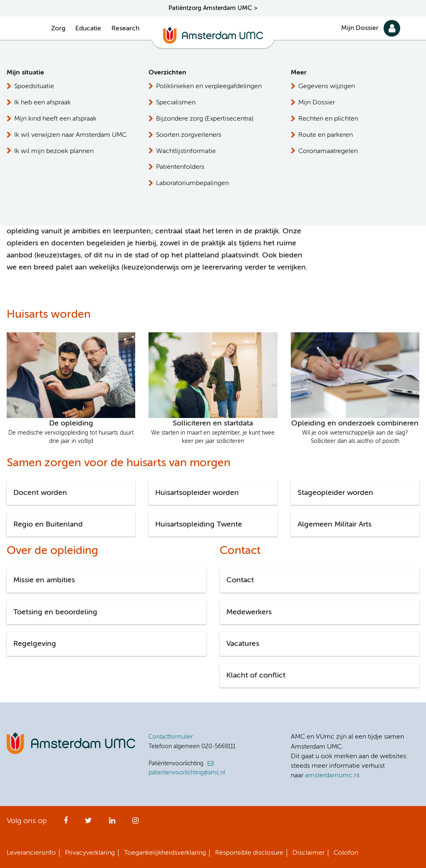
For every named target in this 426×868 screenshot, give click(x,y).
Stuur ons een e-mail (372, 168)
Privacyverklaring (90, 853)
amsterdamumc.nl (332, 776)
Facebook (66, 823)
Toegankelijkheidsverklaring (165, 853)
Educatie (88, 29)
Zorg (58, 29)
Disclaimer (308, 853)
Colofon (346, 853)
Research (125, 29)
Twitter (88, 823)
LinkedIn (112, 823)
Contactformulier (171, 737)
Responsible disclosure (249, 853)
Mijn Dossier (360, 28)
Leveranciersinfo (31, 853)
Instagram (135, 823)
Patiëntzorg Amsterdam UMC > (213, 8)
